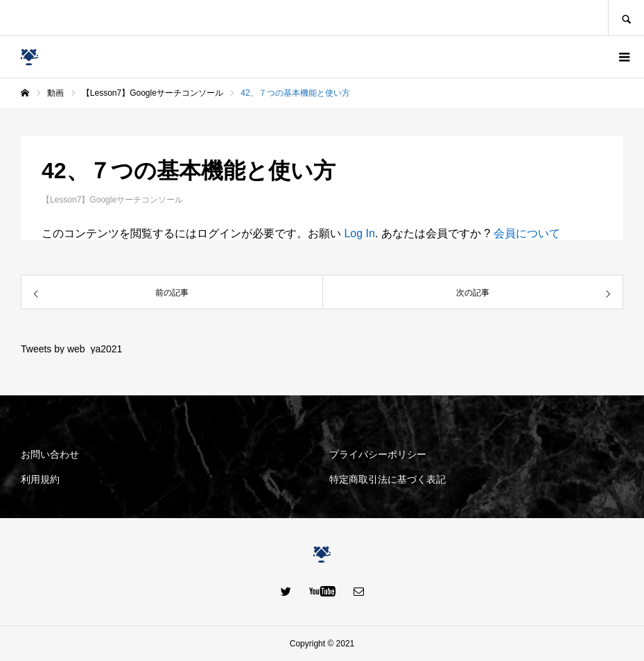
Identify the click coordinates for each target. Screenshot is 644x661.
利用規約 (40, 479)
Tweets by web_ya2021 (71, 349)
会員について (527, 233)
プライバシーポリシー (378, 454)
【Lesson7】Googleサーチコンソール (112, 200)
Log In (359, 233)
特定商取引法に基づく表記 (388, 479)
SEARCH (626, 18)
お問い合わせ (50, 454)
